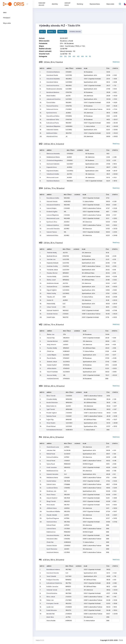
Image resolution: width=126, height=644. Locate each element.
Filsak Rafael (51, 426)
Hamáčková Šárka (53, 116)
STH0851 (69, 72)
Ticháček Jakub (52, 270)
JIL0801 (65, 300)
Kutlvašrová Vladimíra (54, 583)
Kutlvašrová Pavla (53, 123)
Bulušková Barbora (53, 92)
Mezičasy (116, 62)
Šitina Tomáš (51, 396)
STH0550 (70, 154)
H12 (78, 56)
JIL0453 (67, 229)
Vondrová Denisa (53, 552)
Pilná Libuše (51, 505)
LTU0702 (66, 276)
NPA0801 (66, 273)
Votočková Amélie (53, 174)
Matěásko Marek (53, 283)
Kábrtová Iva (51, 532)
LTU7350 (67, 529)
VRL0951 (68, 123)
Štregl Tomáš (51, 501)
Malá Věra (50, 617)
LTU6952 (67, 488)
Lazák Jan (50, 607)
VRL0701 (66, 317)
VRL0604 (66, 338)
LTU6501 (67, 461)
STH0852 (69, 116)
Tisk (42, 32)
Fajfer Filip (50, 420)
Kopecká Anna (52, 167)
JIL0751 (68, 96)
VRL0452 (67, 198)
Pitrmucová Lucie (52, 177)
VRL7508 (67, 498)
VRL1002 (66, 310)
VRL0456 (67, 218)
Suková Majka (51, 208)
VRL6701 (68, 610)
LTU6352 (67, 539)
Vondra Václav (52, 546)
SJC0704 (66, 270)
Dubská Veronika (52, 474)
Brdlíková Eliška (52, 133)
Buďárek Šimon (52, 256)
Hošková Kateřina (53, 225)
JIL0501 (66, 345)
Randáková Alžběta (53, 512)
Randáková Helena (53, 569)
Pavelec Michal (52, 273)
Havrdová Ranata (53, 573)
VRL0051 (67, 495)
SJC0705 (66, 259)
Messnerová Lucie (53, 218)
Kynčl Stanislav (52, 549)
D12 (65, 56)
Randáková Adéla (53, 198)
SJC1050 (69, 99)
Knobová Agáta (52, 212)
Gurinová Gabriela (53, 164)
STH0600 (66, 379)
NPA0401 (69, 420)
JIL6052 (67, 508)
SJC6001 (67, 454)
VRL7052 (67, 522)
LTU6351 (67, 478)
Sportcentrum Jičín (90, 75)
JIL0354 (67, 222)
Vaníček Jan (51, 259)
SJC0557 (70, 164)
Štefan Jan (51, 334)
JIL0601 (66, 341)
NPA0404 (69, 403)
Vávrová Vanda (52, 201)
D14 (70, 56)
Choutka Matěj (52, 399)
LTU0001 (68, 597)
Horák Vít (50, 300)
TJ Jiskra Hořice (89, 126)
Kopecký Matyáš (53, 263)
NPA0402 (69, 399)
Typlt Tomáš (51, 409)
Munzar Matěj (52, 375)
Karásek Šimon (52, 287)
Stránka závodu (75, 32)
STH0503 (66, 368)
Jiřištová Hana (52, 508)
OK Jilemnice (88, 96)
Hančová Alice (52, 522)
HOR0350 (67, 201)
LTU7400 (69, 600)
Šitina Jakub (51, 597)
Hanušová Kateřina (53, 205)
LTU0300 (69, 396)
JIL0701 (65, 253)
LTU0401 (69, 416)
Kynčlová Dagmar (53, 518)
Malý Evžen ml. (51, 406)
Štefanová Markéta (53, 154)
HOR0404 (69, 430)
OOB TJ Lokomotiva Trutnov (93, 109)
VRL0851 (68, 102)
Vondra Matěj (52, 276)
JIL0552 (69, 167)
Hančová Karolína (53, 86)
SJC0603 (66, 372)
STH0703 (66, 256)
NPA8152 (68, 580)
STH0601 (66, 358)
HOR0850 (69, 126)
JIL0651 (69, 177)
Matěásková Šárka (53, 157)
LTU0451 (67, 225)
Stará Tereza (51, 495)
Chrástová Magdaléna (55, 160)
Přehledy (61, 32)
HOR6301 (69, 621)
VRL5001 (67, 501)
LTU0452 (67, 215)
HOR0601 (66, 351)
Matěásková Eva (52, 471)
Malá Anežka (51, 96)
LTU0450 (67, 208)
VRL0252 (67, 512)
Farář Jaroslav (52, 467)
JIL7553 (67, 457)
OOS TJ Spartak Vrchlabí (92, 79)
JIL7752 (68, 617)
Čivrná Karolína (52, 593)
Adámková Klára (52, 235)
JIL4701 (67, 515)
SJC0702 (66, 263)
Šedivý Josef (51, 280)
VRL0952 (69, 86)
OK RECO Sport (88, 464)
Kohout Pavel (51, 525)
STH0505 (66, 365)
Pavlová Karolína (52, 106)
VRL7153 (67, 505)
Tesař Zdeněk (51, 576)
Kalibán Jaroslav (52, 587)
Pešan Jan (50, 600)
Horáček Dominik (53, 379)
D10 (61, 56)
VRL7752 (68, 583)
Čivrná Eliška (51, 102)
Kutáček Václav (52, 314)
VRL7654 (67, 535)
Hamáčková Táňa (53, 120)
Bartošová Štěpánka (53, 126)
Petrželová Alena (52, 478)
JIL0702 (65, 283)
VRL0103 (68, 603)
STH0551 (70, 160)
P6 (90, 56)
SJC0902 (66, 290)
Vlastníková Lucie (53, 447)
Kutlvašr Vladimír (53, 310)
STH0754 (69, 120)
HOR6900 (67, 542)
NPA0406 (69, 409)
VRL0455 (67, 205)
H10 (74, 56)
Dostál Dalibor (51, 481)
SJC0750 (69, 75)
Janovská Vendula (53, 229)
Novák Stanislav (52, 403)
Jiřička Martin (52, 368)
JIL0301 (68, 406)
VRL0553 (70, 181)
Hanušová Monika (53, 535)
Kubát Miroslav (52, 610)
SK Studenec (88, 72)
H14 (82, 56)
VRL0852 (69, 79)
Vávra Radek (51, 621)
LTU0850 (69, 109)
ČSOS (121, 640)
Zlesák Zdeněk (52, 515)
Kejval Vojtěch (52, 290)
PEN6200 (67, 464)
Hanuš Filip (51, 338)
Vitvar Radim (51, 423)
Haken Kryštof (52, 365)
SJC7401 (68, 576)
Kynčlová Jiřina (52, 222)
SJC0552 (70, 171)
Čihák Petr (50, 542)
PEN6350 (67, 532)
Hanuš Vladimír (52, 498)
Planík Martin (51, 358)
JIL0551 (69, 157)
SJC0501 (66, 355)
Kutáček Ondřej (52, 266)
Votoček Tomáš (52, 590)
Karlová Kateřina (52, 457)
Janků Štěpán (52, 355)
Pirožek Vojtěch (52, 413)
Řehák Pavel (51, 454)
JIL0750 (69, 174)
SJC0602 (66, 362)
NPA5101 (68, 587)
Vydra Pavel (51, 464)
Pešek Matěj (51, 304)
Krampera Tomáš (52, 603)
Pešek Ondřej (51, 293)
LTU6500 (69, 614)
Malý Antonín (52, 345)
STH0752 (69, 106)
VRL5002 (67, 467)
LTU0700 (66, 266)
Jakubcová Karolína (53, 99)
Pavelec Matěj (52, 348)
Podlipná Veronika (53, 580)
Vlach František (52, 372)
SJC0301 (69, 426)
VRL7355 (68, 593)
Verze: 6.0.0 (40, 640)
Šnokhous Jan (51, 491)
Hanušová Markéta (53, 79)
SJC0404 (69, 423)
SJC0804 (66, 287)
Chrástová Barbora (53, 72)
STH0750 (69, 92)
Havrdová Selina (52, 82)
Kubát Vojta (51, 317)
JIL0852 (68, 113)
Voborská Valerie (52, 130)
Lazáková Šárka (52, 488)
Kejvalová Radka (52, 171)
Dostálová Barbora (53, 181)
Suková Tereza (52, 232)
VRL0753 (69, 133)
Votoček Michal (52, 341)
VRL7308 (67, 481)
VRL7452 (68, 569)
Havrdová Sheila (52, 75)
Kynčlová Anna (52, 113)
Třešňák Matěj (52, 253)
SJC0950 (69, 82)
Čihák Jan (50, 351)
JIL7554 (67, 447)
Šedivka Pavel (51, 416)
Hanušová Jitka (52, 539)
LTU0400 (69, 413)
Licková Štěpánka (53, 215)
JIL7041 (68, 590)
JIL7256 (67, 518)
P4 (86, 56)
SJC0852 (69, 130)
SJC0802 (66, 293)
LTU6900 (69, 607)
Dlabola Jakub (52, 362)
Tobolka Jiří (51, 297)
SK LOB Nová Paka (88, 273)
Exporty (51, 32)
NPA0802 (66, 280)
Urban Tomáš (51, 307)
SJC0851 (69, 89)
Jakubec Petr (51, 450)
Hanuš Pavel (51, 461)
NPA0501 (66, 348)
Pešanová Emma (52, 109)
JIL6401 (67, 549)
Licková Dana (51, 529)
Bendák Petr (51, 614)
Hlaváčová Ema (52, 136)
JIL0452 (67, 235)
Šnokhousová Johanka (54, 89)
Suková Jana (51, 484)
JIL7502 (67, 525)
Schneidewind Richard (54, 430)
